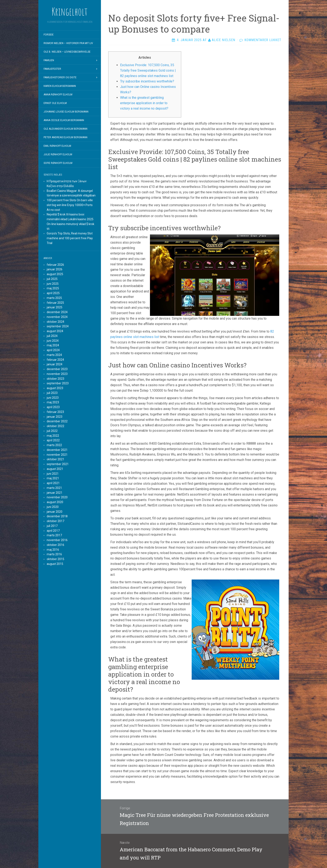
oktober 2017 (55, 521)
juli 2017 (52, 526)
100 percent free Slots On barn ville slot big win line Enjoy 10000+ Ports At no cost (70, 205)
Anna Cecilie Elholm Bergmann (64, 120)
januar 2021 (55, 493)
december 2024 (57, 312)
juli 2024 (52, 336)
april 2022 (53, 440)
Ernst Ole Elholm (55, 103)
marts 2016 (54, 554)
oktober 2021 (55, 459)
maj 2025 (53, 288)
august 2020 (55, 502)
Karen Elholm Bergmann (60, 86)
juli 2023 (52, 393)
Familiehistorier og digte (60, 77)
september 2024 (58, 326)
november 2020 (57, 497)
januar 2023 (55, 417)
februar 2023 (55, 412)
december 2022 (57, 421)
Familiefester (52, 69)
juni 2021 (53, 474)
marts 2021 (54, 488)
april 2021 (53, 483)
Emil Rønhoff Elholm (57, 146)
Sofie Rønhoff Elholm (58, 163)
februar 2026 (55, 265)
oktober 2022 (55, 426)
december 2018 (57, 516)
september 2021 (58, 464)
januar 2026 (55, 269)
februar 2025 (55, 303)
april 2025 (53, 293)
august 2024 (55, 331)
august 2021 (55, 469)
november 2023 (57, 374)
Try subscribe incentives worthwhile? (147, 81)
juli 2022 (52, 431)
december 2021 (57, 450)
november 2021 (57, 455)
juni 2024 (53, 341)
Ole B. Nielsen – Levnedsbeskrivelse (67, 52)
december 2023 (57, 369)
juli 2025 (52, 279)
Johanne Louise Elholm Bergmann (66, 112)
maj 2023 (53, 402)
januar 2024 (55, 364)
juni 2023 (53, 398)
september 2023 (58, 383)
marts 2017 (54, 535)
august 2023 (55, 388)
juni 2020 (53, 507)
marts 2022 (54, 445)
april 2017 (53, 531)
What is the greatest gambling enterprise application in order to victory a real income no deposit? (144, 103)
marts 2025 (54, 298)
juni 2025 (53, 284)
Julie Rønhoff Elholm (58, 154)
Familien (49, 60)
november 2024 (57, 317)
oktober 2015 (55, 559)
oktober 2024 (55, 322)
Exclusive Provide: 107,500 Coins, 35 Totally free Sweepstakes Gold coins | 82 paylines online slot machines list (148, 70)
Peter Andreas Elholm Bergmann (65, 137)
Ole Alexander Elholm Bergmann (65, 129)
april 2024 (53, 350)
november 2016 (57, 540)
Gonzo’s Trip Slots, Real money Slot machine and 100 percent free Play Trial (70, 238)
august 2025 (55, 274)
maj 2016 (53, 550)
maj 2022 (53, 436)
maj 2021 (53, 478)
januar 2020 (55, 512)
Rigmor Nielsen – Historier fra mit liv (68, 43)
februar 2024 (55, 360)
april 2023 (53, 407)
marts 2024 (54, 355)
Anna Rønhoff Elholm (58, 95)
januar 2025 (55, 307)
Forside (49, 35)
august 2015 (55, 564)
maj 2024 (53, 345)
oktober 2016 (55, 545)
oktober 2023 (55, 379)
